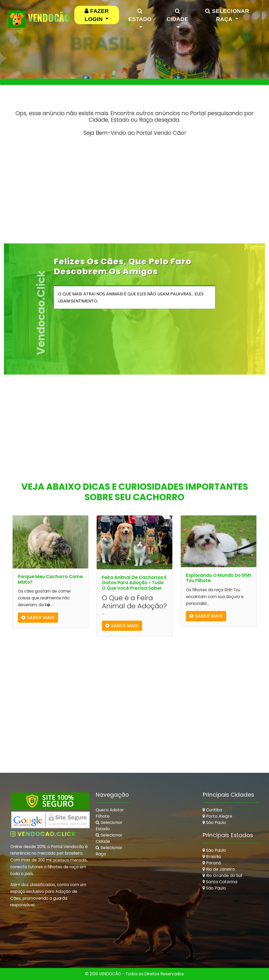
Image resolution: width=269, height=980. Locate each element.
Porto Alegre (217, 816)
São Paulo (214, 822)
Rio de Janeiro (219, 869)
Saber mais (38, 617)
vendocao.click (43, 834)
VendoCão (39, 19)
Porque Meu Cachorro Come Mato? (50, 579)
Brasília (212, 857)
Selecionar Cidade (109, 838)
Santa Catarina (220, 882)
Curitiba (212, 810)
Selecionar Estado (109, 826)
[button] (97, 15)
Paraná (212, 863)
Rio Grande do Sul (222, 875)
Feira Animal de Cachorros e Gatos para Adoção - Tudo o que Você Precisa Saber (134, 583)
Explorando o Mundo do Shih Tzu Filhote (219, 578)
